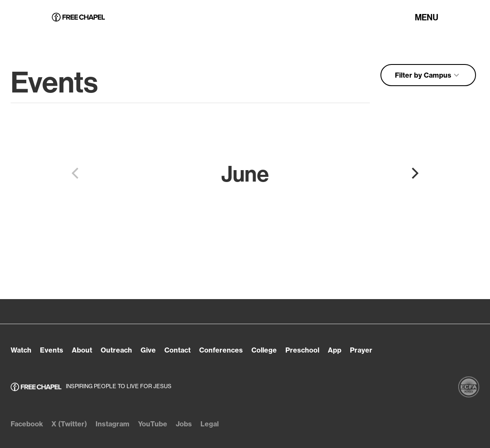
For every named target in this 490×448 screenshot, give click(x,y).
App (335, 350)
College (264, 350)
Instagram (113, 424)
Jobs (184, 424)
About (82, 350)
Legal (210, 424)
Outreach (116, 350)
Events (52, 350)
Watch (21, 350)
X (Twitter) (69, 424)
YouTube (153, 424)
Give (148, 350)
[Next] (414, 174)
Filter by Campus (428, 75)
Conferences (221, 350)
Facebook (27, 424)
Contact (177, 350)
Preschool (302, 350)
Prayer (361, 350)
